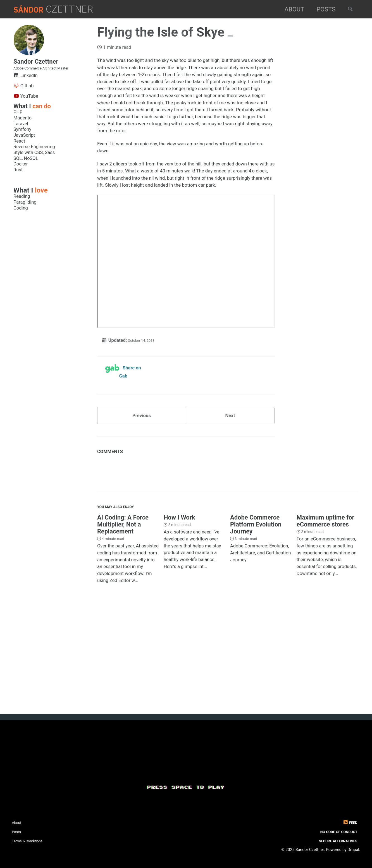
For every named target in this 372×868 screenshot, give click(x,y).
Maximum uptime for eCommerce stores (325, 614)
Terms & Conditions (32, 841)
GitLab (24, 95)
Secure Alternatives (332, 841)
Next (230, 502)
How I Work (179, 610)
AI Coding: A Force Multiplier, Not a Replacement (123, 617)
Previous (142, 502)
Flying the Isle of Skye (162, 32)
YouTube (26, 105)
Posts (321, 9)
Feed (348, 822)
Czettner (59, 9)
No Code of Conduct (333, 832)
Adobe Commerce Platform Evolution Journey (256, 617)
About (289, 9)
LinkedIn (26, 84)
